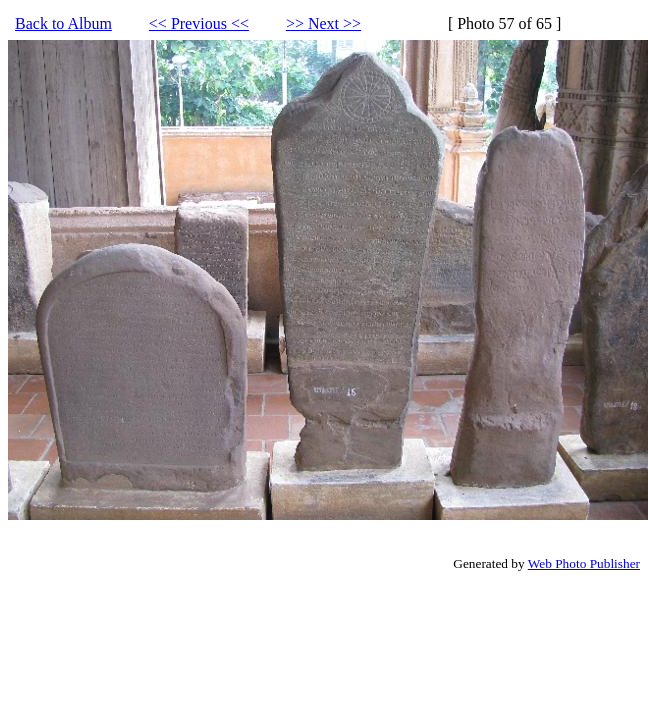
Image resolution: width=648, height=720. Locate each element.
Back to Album (63, 23)
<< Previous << (199, 23)
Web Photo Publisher (584, 563)
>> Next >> (323, 23)
